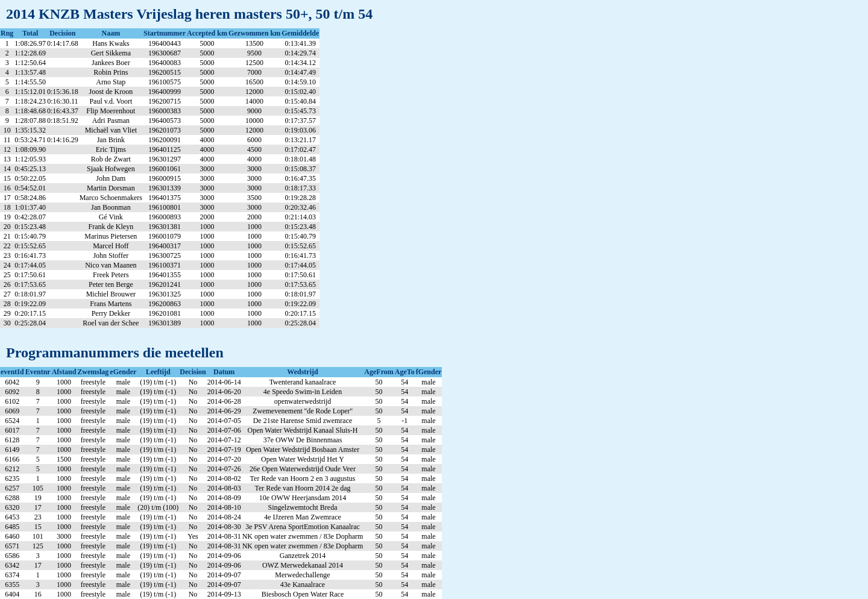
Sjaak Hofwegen (111, 169)
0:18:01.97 (30, 294)
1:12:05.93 (30, 159)
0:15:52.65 (30, 246)
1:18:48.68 (30, 111)
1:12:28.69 (30, 53)
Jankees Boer (111, 63)
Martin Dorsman (111, 188)
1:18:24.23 (30, 101)
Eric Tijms (111, 149)
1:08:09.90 (30, 149)
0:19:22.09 (30, 304)
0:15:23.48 (30, 227)
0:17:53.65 (30, 284)
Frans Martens (111, 304)
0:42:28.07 (30, 217)
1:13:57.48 (30, 72)
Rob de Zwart (111, 159)
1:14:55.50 (30, 82)
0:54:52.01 (30, 188)
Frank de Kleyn (111, 227)
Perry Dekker (111, 313)
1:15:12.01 (30, 92)
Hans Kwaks (111, 43)
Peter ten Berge (111, 284)
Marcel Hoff (111, 246)
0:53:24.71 (30, 140)
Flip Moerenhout (111, 111)
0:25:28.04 (30, 323)
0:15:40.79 (30, 236)
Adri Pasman (111, 121)
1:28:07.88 (30, 121)
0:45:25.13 (30, 169)
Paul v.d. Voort (111, 101)
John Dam (111, 178)
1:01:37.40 (30, 207)
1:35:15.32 (30, 130)
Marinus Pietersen (111, 236)
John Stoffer (111, 256)
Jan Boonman (111, 207)
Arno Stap (111, 82)
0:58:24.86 (30, 198)
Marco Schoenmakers (111, 198)
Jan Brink (111, 140)
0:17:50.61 (30, 275)
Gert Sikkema (111, 53)
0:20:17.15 (30, 313)
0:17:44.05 (30, 265)
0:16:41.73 (30, 256)
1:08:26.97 (30, 43)
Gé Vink (111, 217)
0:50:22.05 (30, 178)
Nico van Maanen (111, 265)
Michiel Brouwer (111, 294)
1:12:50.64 (30, 63)
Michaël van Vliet (111, 130)
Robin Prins (111, 72)
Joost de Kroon (111, 92)
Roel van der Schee (111, 323)
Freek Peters (111, 275)
